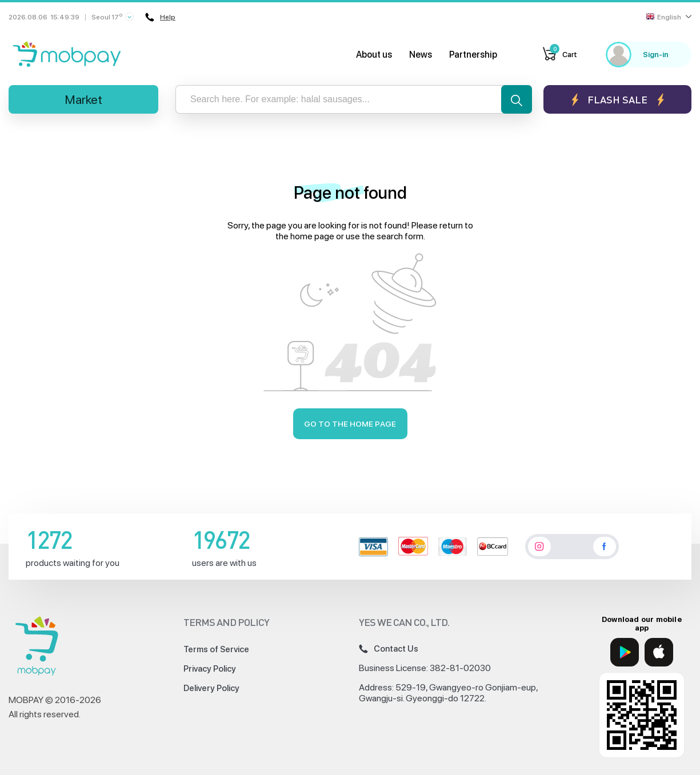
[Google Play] (625, 652)
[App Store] (659, 652)
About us (374, 55)
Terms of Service (216, 649)
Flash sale (617, 100)
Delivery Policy (211, 688)
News (421, 55)
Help (160, 17)
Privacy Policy (210, 669)
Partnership (473, 55)
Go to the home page (350, 424)
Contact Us (389, 649)
